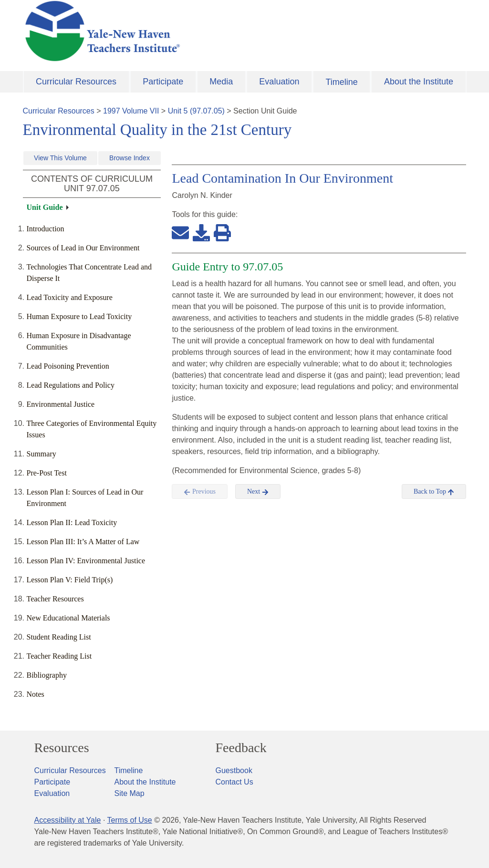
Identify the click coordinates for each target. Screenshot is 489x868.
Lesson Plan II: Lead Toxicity (72, 522)
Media (221, 82)
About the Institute (419, 82)
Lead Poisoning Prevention (68, 366)
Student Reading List (59, 637)
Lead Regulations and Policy (71, 385)
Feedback (241, 748)
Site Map (130, 793)
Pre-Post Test (47, 473)
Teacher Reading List (59, 656)
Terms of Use (129, 820)
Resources (62, 748)
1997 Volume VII (131, 111)
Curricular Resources (76, 82)
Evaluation (279, 82)
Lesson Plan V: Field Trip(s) (70, 580)
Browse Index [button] (130, 158)
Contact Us (234, 782)
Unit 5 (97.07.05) (196, 111)
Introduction (46, 229)
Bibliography (47, 675)
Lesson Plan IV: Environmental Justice (86, 561)
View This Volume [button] (60, 158)
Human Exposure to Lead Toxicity (79, 316)
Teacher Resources (55, 599)
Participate (163, 82)
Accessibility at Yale (68, 820)
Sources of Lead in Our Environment (83, 248)
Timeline (341, 82)
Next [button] (258, 492)
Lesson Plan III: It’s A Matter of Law (83, 542)
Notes (36, 694)
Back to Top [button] (434, 492)
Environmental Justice (61, 404)
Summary (42, 454)
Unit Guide (45, 207)
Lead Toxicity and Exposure (70, 297)
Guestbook (234, 770)
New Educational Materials (68, 618)
